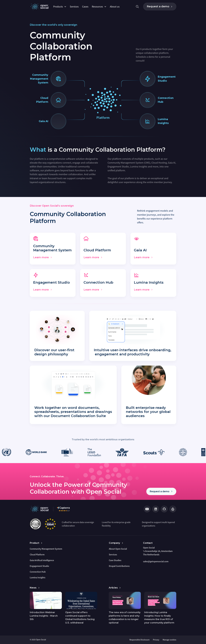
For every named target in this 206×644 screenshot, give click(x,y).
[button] (60, 7)
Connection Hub (38, 572)
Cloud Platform (37, 554)
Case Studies (115, 560)
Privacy (156, 640)
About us (115, 7)
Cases (85, 7)
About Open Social (118, 549)
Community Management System (46, 549)
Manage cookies (169, 640)
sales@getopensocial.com (156, 561)
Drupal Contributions (119, 566)
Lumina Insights (38, 577)
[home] (40, 7)
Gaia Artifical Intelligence (42, 560)
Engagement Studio (39, 566)
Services (74, 7)
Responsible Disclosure (139, 640)
